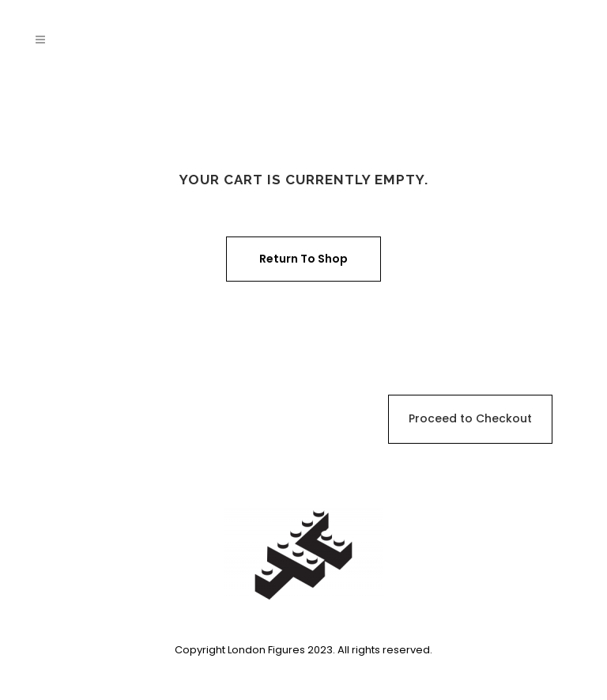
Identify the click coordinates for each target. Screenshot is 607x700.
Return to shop (303, 259)
